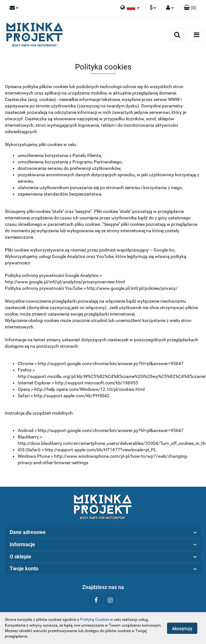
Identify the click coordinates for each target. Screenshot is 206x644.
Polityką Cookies (95, 620)
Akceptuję (182, 628)
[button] (190, 8)
